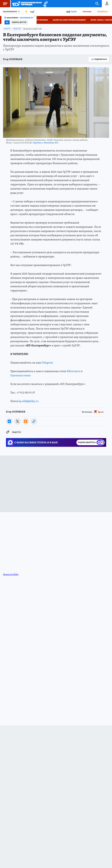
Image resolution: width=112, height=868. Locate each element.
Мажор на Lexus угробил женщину (69, 20)
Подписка (102, 12)
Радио (74, 12)
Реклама (87, 12)
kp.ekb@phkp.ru (29, 401)
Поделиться (99, 59)
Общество (17, 29)
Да (7, 22)
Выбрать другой (19, 22)
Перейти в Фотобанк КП (45, 143)
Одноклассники (20, 375)
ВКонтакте (73, 371)
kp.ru (101, 412)
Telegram (47, 363)
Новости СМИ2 (11, 574)
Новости (7, 29)
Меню (4, 4)
